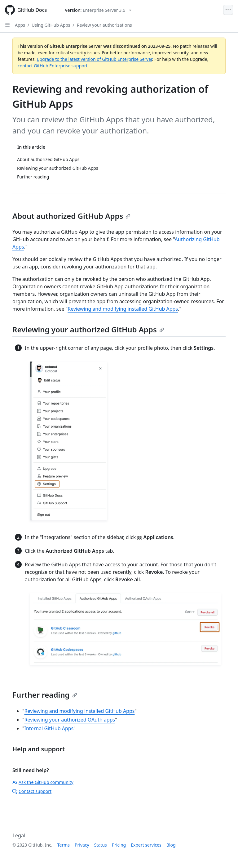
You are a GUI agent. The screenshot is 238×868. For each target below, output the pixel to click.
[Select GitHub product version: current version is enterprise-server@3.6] (98, 10)
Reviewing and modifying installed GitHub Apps (123, 309)
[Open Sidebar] (7, 25)
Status (101, 845)
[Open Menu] (228, 10)
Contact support (32, 791)
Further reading (45, 695)
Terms (64, 845)
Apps (20, 25)
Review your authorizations (104, 25)
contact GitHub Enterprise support (53, 66)
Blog (171, 845)
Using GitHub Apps (51, 25)
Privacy (82, 845)
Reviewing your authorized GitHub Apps (88, 329)
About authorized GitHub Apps (71, 216)
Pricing (119, 845)
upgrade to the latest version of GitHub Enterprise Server (95, 59)
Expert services (146, 845)
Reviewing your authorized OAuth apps (70, 720)
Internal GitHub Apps (49, 728)
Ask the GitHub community (43, 782)
